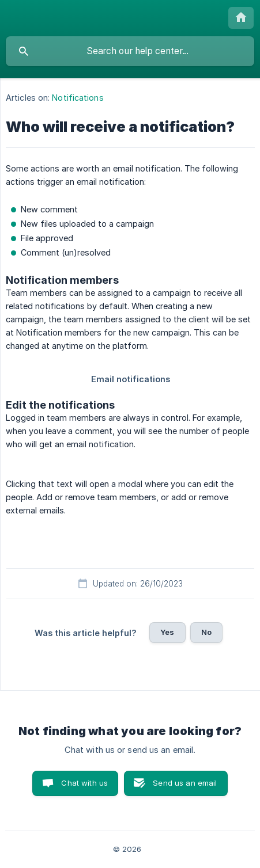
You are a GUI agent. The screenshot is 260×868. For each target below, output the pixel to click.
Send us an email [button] (185, 783)
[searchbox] (130, 51)
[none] (241, 18)
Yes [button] (167, 632)
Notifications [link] (78, 98)
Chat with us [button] (84, 783)
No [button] (206, 632)
